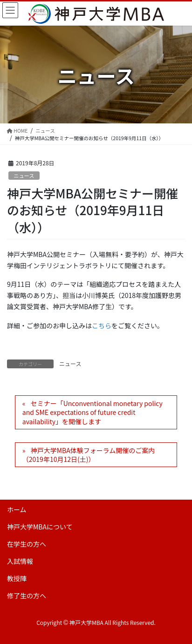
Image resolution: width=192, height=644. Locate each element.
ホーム (17, 509)
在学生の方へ (27, 544)
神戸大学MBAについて (40, 527)
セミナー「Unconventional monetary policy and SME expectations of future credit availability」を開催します (93, 412)
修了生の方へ (27, 596)
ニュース (24, 176)
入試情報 (20, 561)
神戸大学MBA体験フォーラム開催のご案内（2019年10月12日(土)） (89, 455)
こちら (102, 325)
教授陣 (17, 578)
